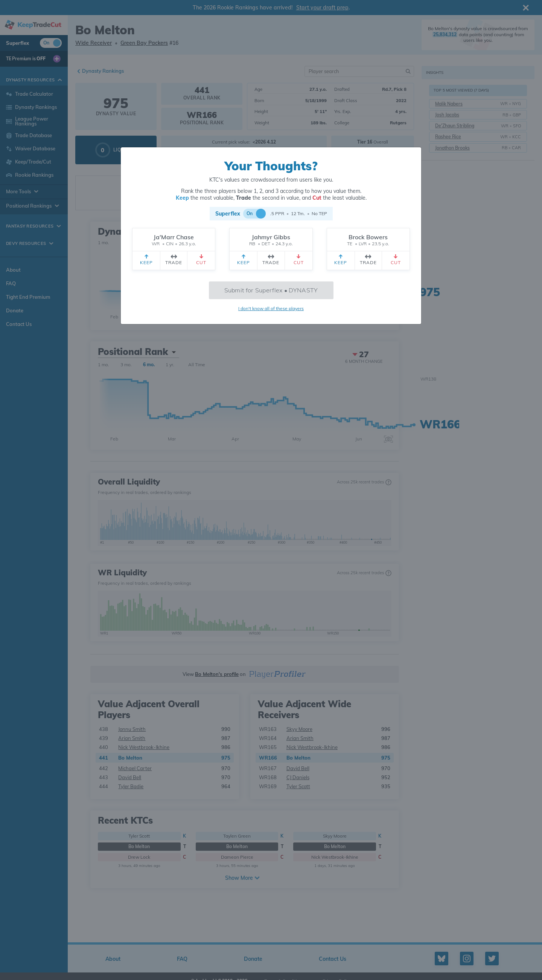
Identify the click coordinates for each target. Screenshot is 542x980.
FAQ (11, 283)
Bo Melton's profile (217, 674)
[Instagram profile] (467, 959)
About (13, 270)
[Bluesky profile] (442, 959)
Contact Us (19, 324)
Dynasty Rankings (103, 71)
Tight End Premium (28, 297)
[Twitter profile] (492, 959)
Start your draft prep (322, 8)
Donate (15, 310)
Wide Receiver (94, 43)
